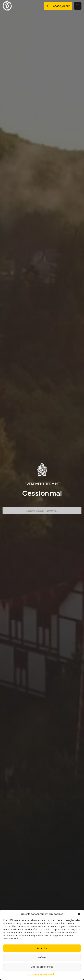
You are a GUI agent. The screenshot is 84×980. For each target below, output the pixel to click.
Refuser (42, 957)
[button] (79, 914)
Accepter (42, 948)
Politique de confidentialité (40, 974)
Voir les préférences (42, 967)
